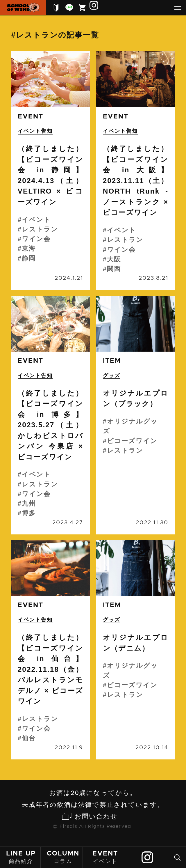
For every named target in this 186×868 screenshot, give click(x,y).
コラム (63, 857)
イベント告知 (35, 131)
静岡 (29, 258)
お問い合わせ (96, 816)
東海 (29, 248)
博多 (29, 513)
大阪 (114, 259)
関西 (114, 269)
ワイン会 (36, 239)
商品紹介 (21, 857)
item (112, 361)
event (31, 117)
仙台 (29, 738)
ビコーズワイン (132, 441)
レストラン (40, 229)
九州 (29, 503)
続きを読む (50, 171)
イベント (105, 857)
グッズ (112, 375)
